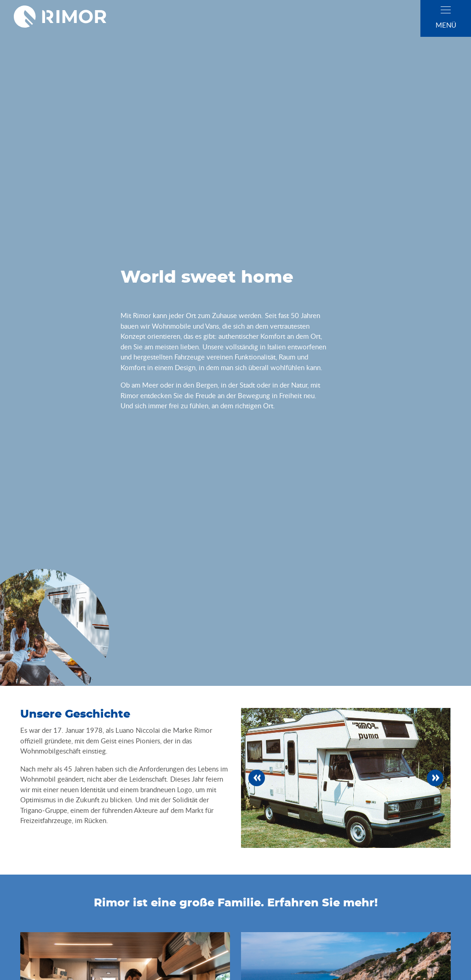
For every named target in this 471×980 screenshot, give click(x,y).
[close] (446, 10)
